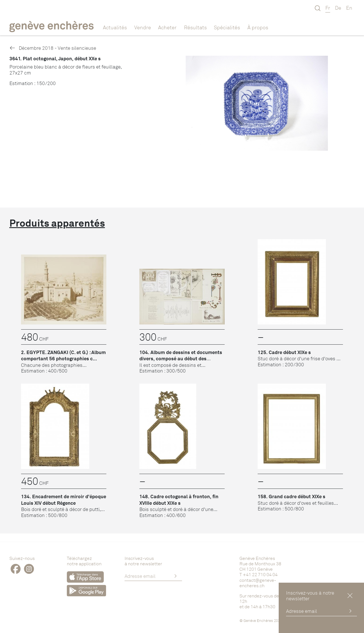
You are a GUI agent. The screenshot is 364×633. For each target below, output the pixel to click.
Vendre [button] (143, 27)
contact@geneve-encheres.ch (258, 583)
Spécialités (227, 27)
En (349, 8)
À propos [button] (258, 27)
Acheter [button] (167, 27)
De (338, 8)
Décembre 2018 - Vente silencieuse (53, 48)
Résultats (195, 27)
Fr (328, 8)
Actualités (115, 27)
